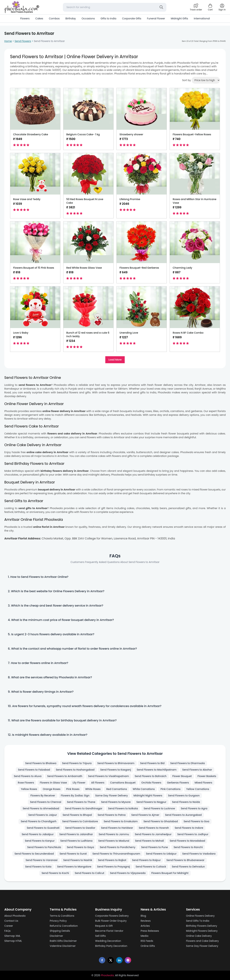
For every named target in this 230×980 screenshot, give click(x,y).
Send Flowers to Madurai (114, 841)
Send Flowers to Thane (81, 802)
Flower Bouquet (182, 776)
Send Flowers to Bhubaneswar (185, 860)
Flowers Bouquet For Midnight (170, 873)
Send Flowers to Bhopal (77, 815)
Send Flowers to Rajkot (112, 860)
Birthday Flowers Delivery (202, 926)
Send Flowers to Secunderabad (34, 854)
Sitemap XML (12, 936)
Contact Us (11, 921)
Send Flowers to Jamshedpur (153, 834)
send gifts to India (144, 392)
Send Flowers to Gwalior (80, 828)
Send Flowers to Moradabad (187, 841)
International (202, 18)
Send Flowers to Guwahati (43, 828)
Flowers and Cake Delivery (202, 941)
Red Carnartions (117, 789)
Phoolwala (107, 975)
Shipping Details (60, 931)
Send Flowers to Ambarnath (65, 776)
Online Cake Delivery (199, 936)
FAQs (7, 931)
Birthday (71, 18)
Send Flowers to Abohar (197, 770)
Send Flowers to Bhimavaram (116, 763)
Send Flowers (23, 41)
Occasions (88, 18)
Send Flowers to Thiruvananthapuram (116, 854)
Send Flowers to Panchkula (44, 847)
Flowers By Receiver (43, 796)
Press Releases (150, 931)
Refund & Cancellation (64, 926)
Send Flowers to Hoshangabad (75, 770)
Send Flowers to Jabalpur (38, 834)
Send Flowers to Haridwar (117, 828)
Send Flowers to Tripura (77, 763)
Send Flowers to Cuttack (151, 867)
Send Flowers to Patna (112, 815)
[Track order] (196, 7)
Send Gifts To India (198, 921)
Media (144, 936)
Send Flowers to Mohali (149, 841)
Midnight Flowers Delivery (202, 931)
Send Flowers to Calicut (89, 873)
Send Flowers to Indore (189, 828)
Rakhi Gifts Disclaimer (63, 941)
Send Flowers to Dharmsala (187, 763)
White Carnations (144, 789)
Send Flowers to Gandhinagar (84, 808)
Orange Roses (52, 789)
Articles (145, 926)
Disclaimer (56, 936)
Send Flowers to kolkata (123, 808)
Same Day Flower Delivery (111, 796)
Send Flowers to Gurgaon (184, 796)
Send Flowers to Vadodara (199, 854)
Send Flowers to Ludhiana (76, 841)
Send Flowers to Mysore (116, 802)
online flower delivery (112, 392)
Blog (143, 916)
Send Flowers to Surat (73, 854)
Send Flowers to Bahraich (151, 776)
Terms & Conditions (62, 916)
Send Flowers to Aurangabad (183, 815)
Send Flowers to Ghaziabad (161, 821)
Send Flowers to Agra (194, 808)
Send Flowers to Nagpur (151, 802)
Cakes (39, 18)
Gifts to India (108, 18)
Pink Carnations (170, 789)
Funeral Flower (156, 18)
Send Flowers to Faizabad (34, 770)
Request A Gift (104, 926)
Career (9, 926)
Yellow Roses (29, 789)
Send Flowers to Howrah (154, 828)
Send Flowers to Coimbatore (80, 821)
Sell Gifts (101, 936)
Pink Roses (73, 789)
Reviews (146, 921)
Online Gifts (148, 946)
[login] (222, 7)
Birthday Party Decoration (111, 946)
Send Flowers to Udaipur (161, 854)
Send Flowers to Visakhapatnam (109, 776)
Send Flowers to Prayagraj (113, 867)
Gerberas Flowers (178, 783)
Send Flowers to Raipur (146, 860)
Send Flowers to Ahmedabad (41, 808)
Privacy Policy (58, 921)
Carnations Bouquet (123, 783)
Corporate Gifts (132, 18)
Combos (54, 18)
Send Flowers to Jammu (114, 834)
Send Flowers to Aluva (28, 776)
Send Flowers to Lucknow (159, 808)
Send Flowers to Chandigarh (39, 821)
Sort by (187, 80)
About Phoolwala (15, 916)
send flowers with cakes (95, 437)
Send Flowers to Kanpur (40, 841)
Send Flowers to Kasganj (116, 770)
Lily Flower (79, 783)
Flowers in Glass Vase (53, 783)
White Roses (93, 789)
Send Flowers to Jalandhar (76, 834)
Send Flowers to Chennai (46, 802)
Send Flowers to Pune (154, 847)
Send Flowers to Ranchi (188, 847)
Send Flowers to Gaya (80, 847)
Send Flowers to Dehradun (188, 867)
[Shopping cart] (210, 7)
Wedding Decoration (108, 941)
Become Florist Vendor (109, 931)
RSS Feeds (147, 941)
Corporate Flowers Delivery (112, 916)
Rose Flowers (26, 783)
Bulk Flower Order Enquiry (111, 921)
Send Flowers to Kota (38, 867)
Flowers (25, 18)
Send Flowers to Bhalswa (41, 763)
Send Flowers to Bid (152, 763)
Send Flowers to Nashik (78, 860)
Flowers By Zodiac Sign (75, 796)
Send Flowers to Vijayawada (128, 873)
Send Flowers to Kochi (55, 873)
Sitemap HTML (13, 941)
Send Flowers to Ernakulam (121, 821)
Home (8, 41)
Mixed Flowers (203, 783)
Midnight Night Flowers (148, 796)
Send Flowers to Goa (196, 821)
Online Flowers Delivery (200, 916)
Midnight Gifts (179, 18)
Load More (115, 360)
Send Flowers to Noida (186, 802)
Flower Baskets (207, 776)
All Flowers (98, 783)
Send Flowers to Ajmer (145, 815)
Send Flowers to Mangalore (74, 867)
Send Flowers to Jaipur (43, 815)
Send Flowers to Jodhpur (193, 834)
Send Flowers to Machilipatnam (157, 770)
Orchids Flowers (151, 783)
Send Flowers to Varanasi (41, 860)
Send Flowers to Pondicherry (118, 847)
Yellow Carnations (198, 789)
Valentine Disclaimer (63, 946)
